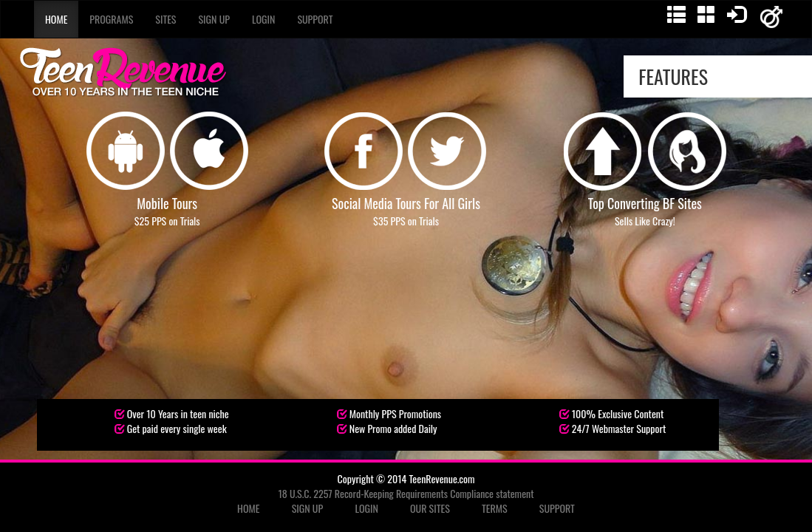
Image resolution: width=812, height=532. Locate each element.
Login (263, 19)
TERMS (495, 508)
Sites (166, 19)
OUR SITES (430, 508)
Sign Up (214, 19)
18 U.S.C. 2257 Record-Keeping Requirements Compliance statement (406, 493)
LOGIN (366, 508)
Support (315, 19)
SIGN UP (308, 508)
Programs (111, 19)
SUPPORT (557, 508)
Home (56, 19)
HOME (248, 508)
